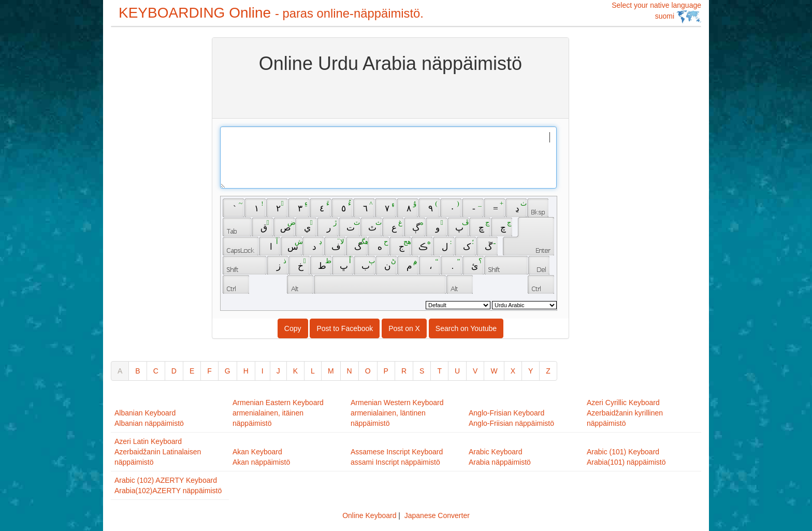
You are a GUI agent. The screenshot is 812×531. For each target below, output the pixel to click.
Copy (293, 328)
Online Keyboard (369, 515)
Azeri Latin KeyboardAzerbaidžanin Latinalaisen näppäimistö (158, 452)
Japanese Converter (437, 515)
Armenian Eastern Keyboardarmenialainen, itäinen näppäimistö (278, 413)
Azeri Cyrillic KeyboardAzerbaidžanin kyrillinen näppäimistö (625, 413)
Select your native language (656, 12)
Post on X (404, 328)
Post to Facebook (345, 328)
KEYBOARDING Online (271, 13)
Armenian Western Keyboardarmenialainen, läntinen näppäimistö (397, 413)
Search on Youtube (466, 328)
